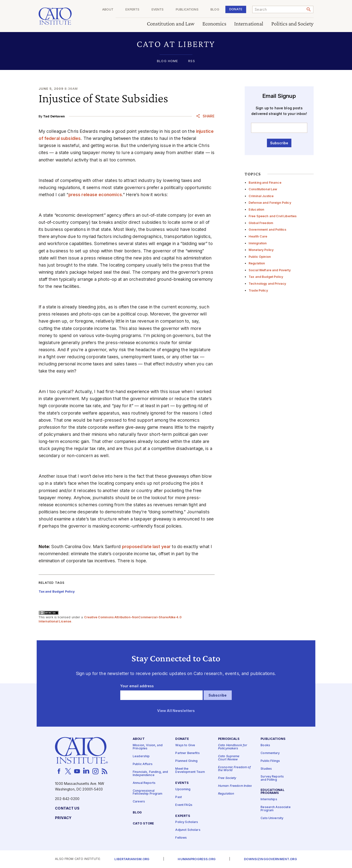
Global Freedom (261, 223)
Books (265, 745)
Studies (266, 769)
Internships (269, 799)
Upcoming (183, 789)
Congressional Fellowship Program (148, 792)
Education (256, 209)
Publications (187, 10)
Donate (236, 9)
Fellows (181, 838)
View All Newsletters (176, 711)
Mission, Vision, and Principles (148, 747)
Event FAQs (184, 805)
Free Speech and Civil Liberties (273, 216)
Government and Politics (267, 230)
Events (158, 10)
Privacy (63, 818)
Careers (139, 802)
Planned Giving (186, 761)
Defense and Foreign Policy (270, 203)
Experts (132, 10)
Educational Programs (273, 792)
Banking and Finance (265, 183)
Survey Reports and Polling (272, 778)
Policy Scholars (187, 822)
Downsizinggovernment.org (270, 859)
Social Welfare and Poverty (270, 270)
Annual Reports (144, 783)
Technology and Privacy (267, 284)
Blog (215, 10)
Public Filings (270, 761)
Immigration (258, 243)
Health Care (258, 236)
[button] (176, 44)
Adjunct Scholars (188, 830)
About (108, 10)
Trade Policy (258, 290)
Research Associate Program (276, 809)
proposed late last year (146, 547)
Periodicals (229, 739)
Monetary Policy (261, 250)
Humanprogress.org (197, 859)
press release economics (95, 195)
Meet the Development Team (190, 770)
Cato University (272, 818)
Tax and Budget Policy (266, 277)
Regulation (257, 263)
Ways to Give (185, 745)
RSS (192, 61)
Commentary (270, 753)
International (249, 24)
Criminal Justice (261, 196)
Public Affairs (143, 764)
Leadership (141, 756)
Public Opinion (260, 257)
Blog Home (167, 61)
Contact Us (67, 808)
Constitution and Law (171, 24)
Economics (214, 24)
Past (179, 797)
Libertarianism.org (132, 859)
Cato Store (143, 824)
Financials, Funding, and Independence (150, 774)
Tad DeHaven (54, 116)
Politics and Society (292, 24)
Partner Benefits (187, 753)
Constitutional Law (263, 189)
